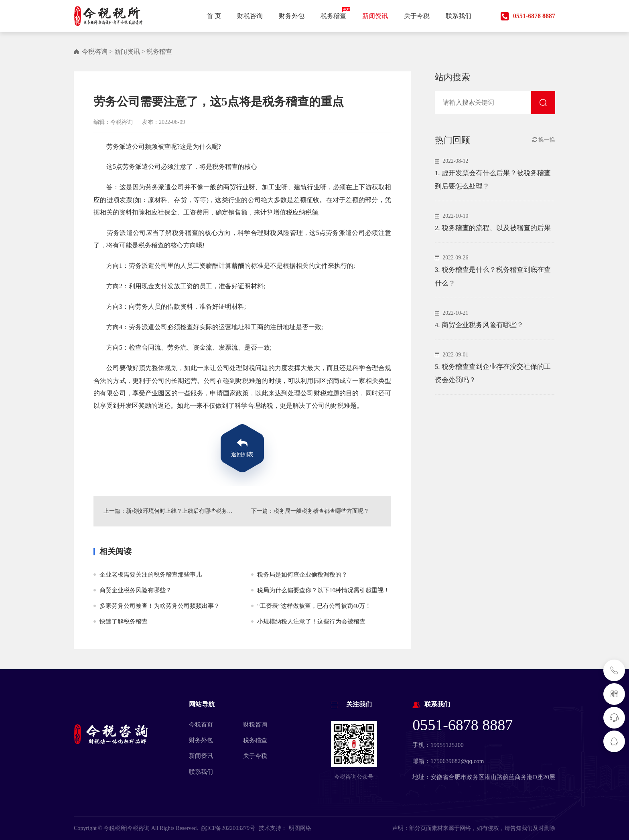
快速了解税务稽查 (124, 621)
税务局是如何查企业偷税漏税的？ (302, 575)
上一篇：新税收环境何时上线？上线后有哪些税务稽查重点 (168, 511)
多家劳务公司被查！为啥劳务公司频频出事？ (160, 606)
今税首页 (201, 725)
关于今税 (255, 756)
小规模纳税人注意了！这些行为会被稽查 (311, 621)
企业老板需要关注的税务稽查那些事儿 (151, 575)
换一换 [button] (544, 140)
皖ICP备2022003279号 (228, 828)
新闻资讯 (127, 52)
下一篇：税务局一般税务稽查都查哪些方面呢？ (310, 511)
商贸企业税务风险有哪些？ (136, 590)
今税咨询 (95, 52)
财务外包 (201, 740)
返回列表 (242, 454)
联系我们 (201, 772)
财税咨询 (255, 725)
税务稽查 (159, 52)
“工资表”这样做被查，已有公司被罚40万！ (314, 606)
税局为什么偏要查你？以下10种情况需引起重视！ (323, 590)
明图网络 (300, 828)
